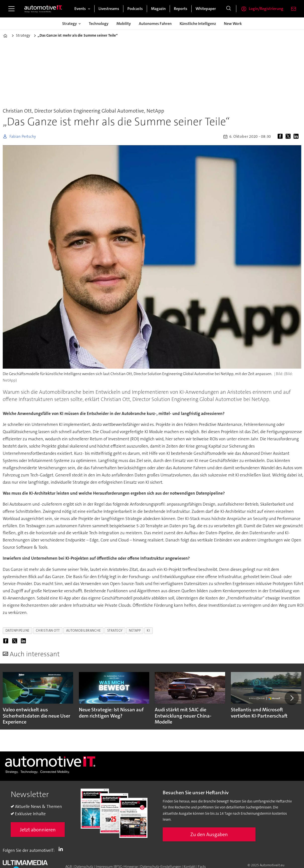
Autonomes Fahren (155, 24)
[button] (292, 698)
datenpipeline (18, 631)
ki (148, 631)
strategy (115, 631)
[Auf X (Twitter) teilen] (289, 136)
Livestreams (109, 9)
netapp (135, 631)
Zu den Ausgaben (209, 834)
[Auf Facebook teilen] (281, 136)
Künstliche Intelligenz (198, 24)
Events (80, 9)
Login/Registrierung (266, 9)
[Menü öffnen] (11, 9)
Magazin (158, 9)
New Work (233, 24)
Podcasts (135, 9)
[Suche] (229, 9)
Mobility (124, 24)
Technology (99, 24)
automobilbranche (84, 631)
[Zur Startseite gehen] (43, 9)
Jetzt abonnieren (38, 830)
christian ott (48, 631)
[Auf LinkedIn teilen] (297, 136)
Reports (181, 9)
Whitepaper (206, 9)
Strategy (70, 24)
